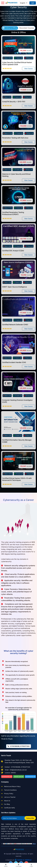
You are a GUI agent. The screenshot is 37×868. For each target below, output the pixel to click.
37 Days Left (29, 255)
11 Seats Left (19, 142)
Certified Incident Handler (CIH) (14, 371)
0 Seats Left (17, 106)
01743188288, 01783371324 (19, 746)
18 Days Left (28, 178)
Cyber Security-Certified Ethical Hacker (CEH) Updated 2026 (17, 63)
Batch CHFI (7, 404)
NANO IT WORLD (7, 829)
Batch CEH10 (8, 58)
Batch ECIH (7, 366)
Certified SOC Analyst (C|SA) (13, 259)
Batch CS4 (7, 106)
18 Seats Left (19, 482)
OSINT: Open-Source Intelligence (15, 295)
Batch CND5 (7, 329)
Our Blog (7, 804)
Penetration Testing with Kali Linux (15, 146)
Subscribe (30, 818)
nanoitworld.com (7, 776)
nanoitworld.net (30, 776)
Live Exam (19, 865)
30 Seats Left (17, 178)
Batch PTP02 (8, 216)
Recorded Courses (27, 28)
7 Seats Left (18, 58)
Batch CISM (7, 444)
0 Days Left (27, 106)
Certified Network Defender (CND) (15, 333)
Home (6, 865)
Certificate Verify (10, 808)
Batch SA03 (7, 255)
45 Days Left (28, 404)
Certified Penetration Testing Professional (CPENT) (13, 222)
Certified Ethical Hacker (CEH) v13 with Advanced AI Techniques (17, 488)
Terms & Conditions (10, 790)
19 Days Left (29, 58)
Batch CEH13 (8, 482)
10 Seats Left (18, 255)
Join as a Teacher (10, 797)
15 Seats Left (18, 404)
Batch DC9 (7, 178)
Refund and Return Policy (12, 786)
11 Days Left (29, 482)
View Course (28, 69)
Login (33, 3)
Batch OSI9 (7, 291)
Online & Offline (10, 28)
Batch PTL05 (8, 142)
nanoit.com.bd (19, 776)
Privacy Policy (9, 794)
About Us (7, 801)
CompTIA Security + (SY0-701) (14, 110)
